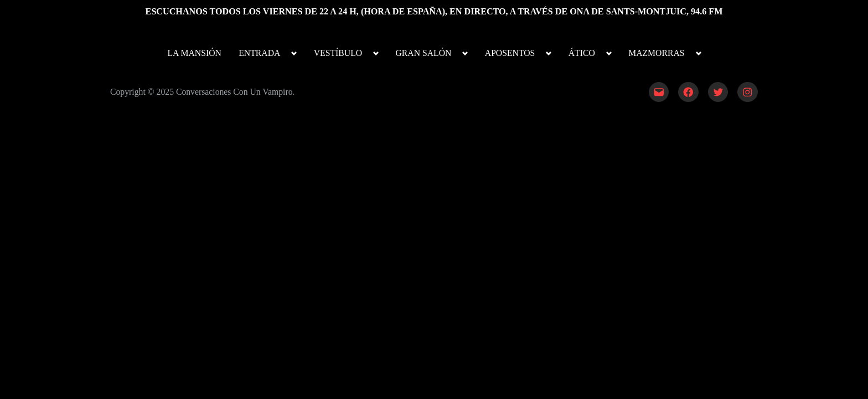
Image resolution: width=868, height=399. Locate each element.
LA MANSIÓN (194, 53)
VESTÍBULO (338, 53)
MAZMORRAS (656, 53)
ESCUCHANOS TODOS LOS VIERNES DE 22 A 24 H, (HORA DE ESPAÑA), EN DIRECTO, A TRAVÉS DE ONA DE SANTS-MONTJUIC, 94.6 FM (434, 11)
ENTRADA (259, 53)
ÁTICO (582, 53)
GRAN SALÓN (424, 53)
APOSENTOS (510, 53)
